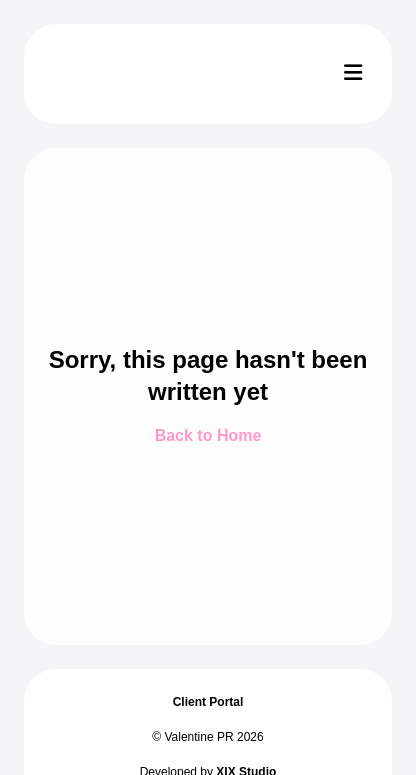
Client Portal (208, 702)
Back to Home (208, 435)
